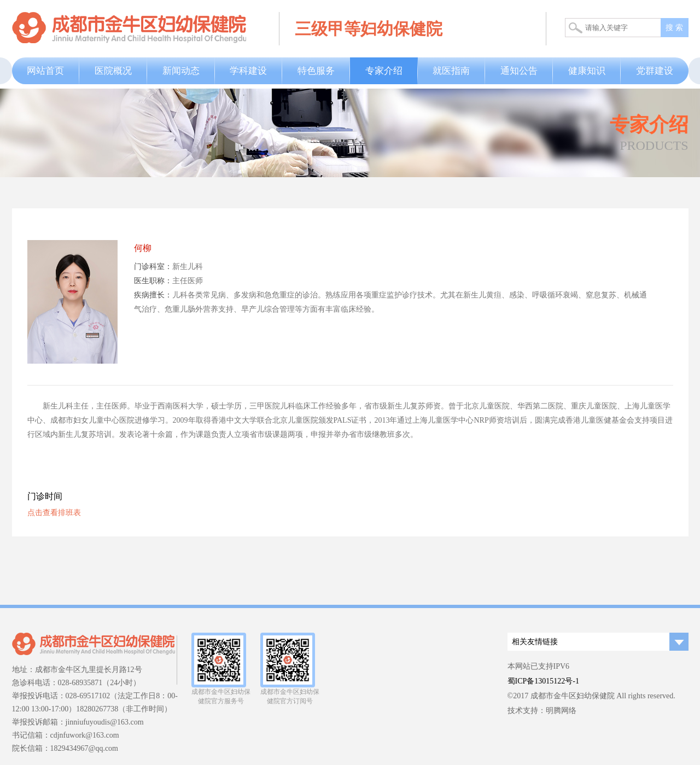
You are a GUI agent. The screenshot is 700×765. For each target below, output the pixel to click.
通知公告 (519, 71)
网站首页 (45, 71)
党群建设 (655, 71)
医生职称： (153, 281)
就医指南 (451, 71)
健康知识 (587, 71)
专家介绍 (384, 71)
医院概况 (113, 71)
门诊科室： (153, 267)
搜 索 (674, 28)
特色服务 (316, 71)
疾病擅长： (153, 295)
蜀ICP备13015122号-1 (543, 681)
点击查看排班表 (54, 513)
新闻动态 (181, 71)
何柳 (143, 248)
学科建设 (248, 71)
